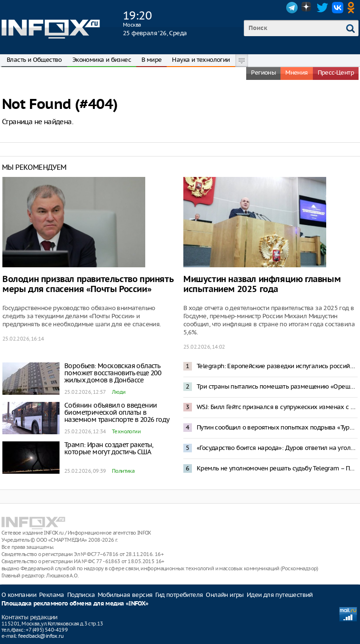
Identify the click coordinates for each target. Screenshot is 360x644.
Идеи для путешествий (280, 595)
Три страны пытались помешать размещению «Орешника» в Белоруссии (277, 386)
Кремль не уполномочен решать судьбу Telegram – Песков (277, 468)
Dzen (307, 8)
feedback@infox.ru (41, 636)
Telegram (292, 8)
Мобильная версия (125, 595)
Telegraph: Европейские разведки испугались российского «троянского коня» (277, 366)
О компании (19, 595)
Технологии (126, 431)
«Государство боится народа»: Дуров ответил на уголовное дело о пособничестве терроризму (277, 448)
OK (353, 8)
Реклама (52, 595)
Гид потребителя (179, 595)
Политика (123, 471)
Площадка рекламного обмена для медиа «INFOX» (75, 604)
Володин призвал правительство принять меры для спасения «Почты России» (88, 284)
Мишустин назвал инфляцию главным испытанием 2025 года (262, 284)
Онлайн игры (225, 595)
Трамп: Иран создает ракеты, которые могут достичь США (109, 448)
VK (338, 8)
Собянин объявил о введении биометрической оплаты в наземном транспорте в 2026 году (117, 412)
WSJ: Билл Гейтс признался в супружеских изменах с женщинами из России (277, 407)
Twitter (322, 8)
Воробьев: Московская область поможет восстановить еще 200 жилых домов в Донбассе (113, 373)
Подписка (81, 595)
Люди (119, 392)
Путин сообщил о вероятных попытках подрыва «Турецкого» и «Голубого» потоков (277, 427)
